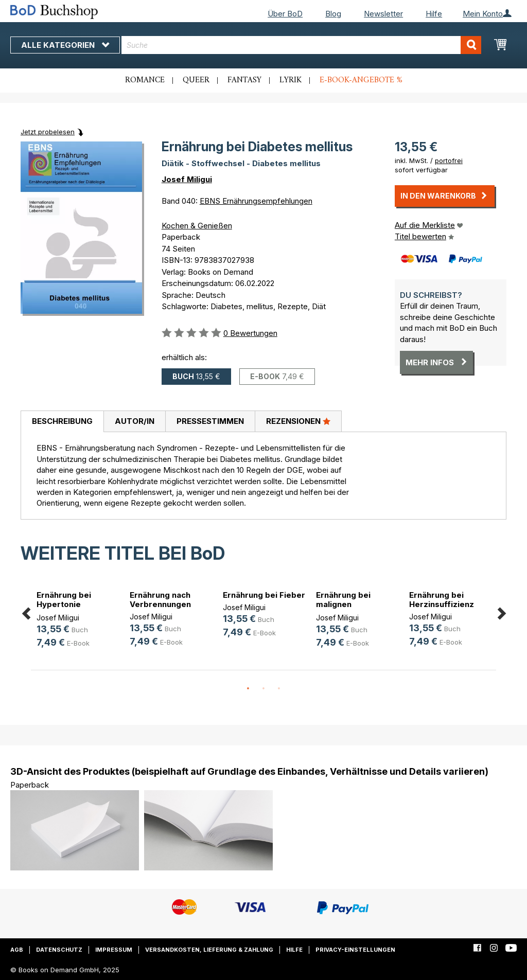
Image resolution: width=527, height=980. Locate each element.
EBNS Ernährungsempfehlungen (256, 201)
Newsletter (383, 14)
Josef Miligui (187, 179)
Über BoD (285, 14)
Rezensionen (298, 421)
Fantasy (244, 80)
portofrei (449, 161)
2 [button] (263, 689)
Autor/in (135, 421)
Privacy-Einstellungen (355, 950)
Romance (145, 80)
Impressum (114, 950)
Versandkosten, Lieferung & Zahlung (209, 950)
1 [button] (248, 689)
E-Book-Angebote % (361, 80)
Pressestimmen (210, 421)
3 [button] (279, 689)
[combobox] (301, 45)
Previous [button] (26, 611)
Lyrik (291, 80)
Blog (333, 14)
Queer (196, 80)
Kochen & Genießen (197, 226)
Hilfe (434, 14)
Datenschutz (59, 950)
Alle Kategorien (65, 45)
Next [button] (501, 611)
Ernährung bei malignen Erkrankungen (343, 604)
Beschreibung (62, 421)
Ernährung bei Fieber (264, 595)
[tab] (62, 422)
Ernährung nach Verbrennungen (160, 600)
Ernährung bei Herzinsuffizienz (442, 600)
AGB (17, 950)
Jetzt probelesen (48, 132)
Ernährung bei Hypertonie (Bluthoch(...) (64, 604)
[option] (77, 621)
